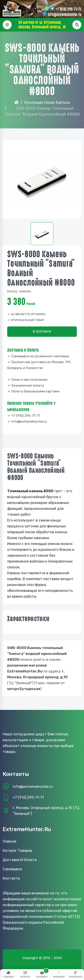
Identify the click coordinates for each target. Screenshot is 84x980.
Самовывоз (12, 869)
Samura (25, 291)
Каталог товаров (17, 851)
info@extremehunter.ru (65, 15)
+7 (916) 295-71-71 (68, 9)
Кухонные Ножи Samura (47, 103)
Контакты (11, 878)
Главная (10, 841)
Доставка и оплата (20, 860)
